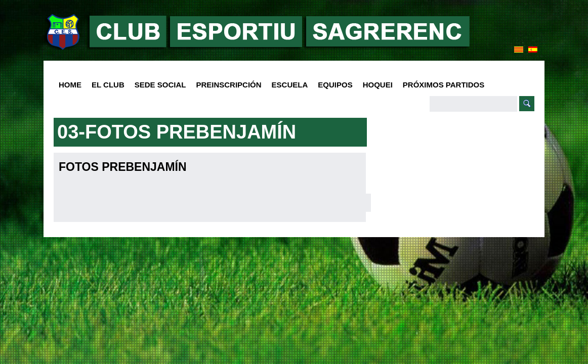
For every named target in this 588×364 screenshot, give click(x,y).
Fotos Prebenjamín (123, 167)
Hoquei (378, 85)
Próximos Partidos (444, 85)
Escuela (287, 85)
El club (106, 85)
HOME (70, 85)
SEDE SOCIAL (160, 85)
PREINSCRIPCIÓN (228, 85)
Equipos (332, 85)
